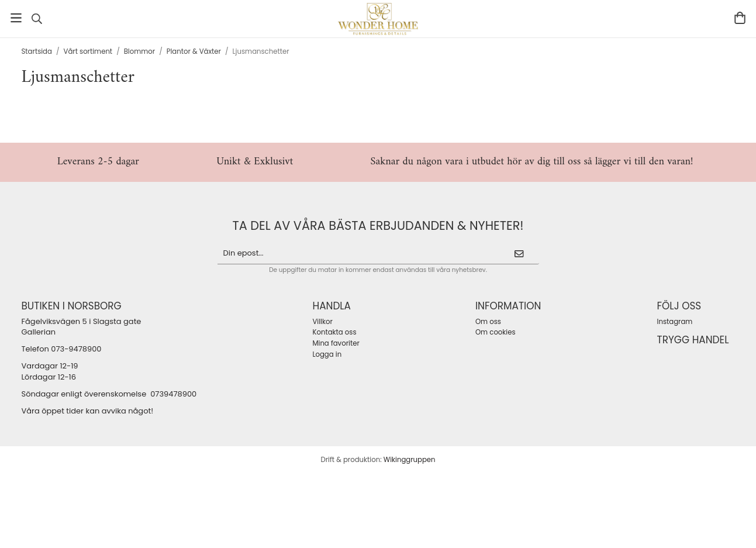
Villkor (322, 322)
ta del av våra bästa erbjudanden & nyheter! (378, 225)
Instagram (675, 322)
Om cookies (496, 332)
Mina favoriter (336, 343)
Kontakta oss (334, 332)
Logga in (327, 354)
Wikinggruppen (410, 460)
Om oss (488, 322)
